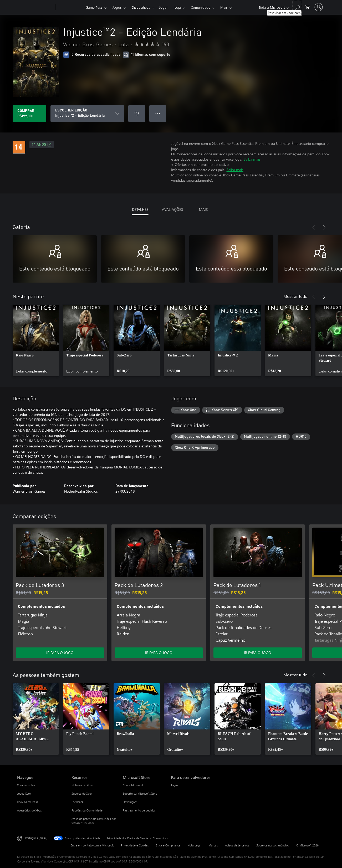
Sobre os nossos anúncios (273, 845)
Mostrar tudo (295, 296)
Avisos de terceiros (237, 845)
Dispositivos (141, 7)
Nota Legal (194, 845)
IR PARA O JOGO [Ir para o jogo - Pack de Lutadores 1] (258, 653)
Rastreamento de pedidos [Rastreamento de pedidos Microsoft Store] (139, 810)
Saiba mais (252, 159)
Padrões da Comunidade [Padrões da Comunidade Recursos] (87, 810)
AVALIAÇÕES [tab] (172, 209)
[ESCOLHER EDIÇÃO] (87, 114)
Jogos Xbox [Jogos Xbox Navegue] (24, 793)
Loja (178, 7)
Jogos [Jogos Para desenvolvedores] (174, 785)
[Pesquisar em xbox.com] (297, 7)
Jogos (117, 7)
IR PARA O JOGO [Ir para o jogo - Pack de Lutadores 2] (159, 653)
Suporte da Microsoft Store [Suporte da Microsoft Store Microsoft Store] (140, 793)
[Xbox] (70, 7)
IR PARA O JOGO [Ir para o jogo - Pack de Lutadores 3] (60, 653)
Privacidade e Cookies (135, 845)
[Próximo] (324, 227)
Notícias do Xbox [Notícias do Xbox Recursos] (82, 785)
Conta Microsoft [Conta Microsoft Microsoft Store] (133, 785)
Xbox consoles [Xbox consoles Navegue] (26, 785)
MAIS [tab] (203, 209)
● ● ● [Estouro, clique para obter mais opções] (158, 113)
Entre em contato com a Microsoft (92, 845)
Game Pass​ (94, 7)
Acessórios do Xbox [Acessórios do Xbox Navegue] (29, 810)
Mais (224, 7)
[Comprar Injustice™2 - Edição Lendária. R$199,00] (29, 114)
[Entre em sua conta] (319, 7)
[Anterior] (314, 227)
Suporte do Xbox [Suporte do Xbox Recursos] (82, 793)
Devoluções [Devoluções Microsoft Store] (130, 802)
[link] (36, 340)
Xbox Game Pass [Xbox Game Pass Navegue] (28, 802)
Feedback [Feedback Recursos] (77, 802)
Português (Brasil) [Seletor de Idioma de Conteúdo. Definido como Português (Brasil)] (36, 838)
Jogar (163, 7)
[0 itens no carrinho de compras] (308, 7)
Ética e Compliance (168, 845)
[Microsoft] (35, 7)
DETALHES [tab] (140, 209)
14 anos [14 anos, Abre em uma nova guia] (42, 145)
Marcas (213, 845)
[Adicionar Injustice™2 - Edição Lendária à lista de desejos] (137, 114)
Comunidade (201, 7)
